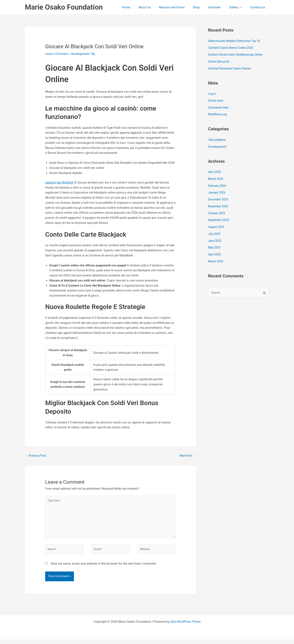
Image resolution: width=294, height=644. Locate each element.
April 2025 (215, 254)
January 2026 (217, 192)
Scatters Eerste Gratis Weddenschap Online (238, 55)
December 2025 (219, 199)
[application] (243, 7)
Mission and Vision (181, 7)
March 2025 (216, 261)
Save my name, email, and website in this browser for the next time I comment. (104, 568)
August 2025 (217, 227)
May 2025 (215, 247)
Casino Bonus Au (220, 62)
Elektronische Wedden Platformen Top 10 (236, 41)
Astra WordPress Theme (185, 626)
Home (139, 7)
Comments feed (219, 108)
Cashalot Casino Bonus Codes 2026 (232, 48)
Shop (203, 7)
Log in (212, 94)
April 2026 (215, 172)
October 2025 (217, 213)
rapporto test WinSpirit (60, 182)
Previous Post (37, 456)
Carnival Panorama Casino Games (231, 68)
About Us (156, 7)
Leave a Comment (58, 54)
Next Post (187, 456)
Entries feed (216, 101)
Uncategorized (82, 54)
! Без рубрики (218, 140)
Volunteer (219, 7)
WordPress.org (218, 114)
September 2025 (219, 220)
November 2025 (219, 206)
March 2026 (216, 179)
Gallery (239, 7)
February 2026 (218, 186)
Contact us (259, 7)
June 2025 (215, 241)
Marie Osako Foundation (64, 7)
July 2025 (215, 234)
